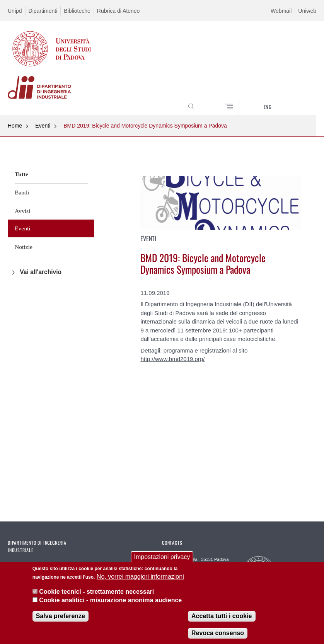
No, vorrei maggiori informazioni (140, 583)
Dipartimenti (43, 11)
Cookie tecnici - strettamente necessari (96, 598)
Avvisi (22, 211)
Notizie (24, 247)
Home (15, 126)
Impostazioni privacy (162, 563)
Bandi (22, 192)
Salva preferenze (61, 623)
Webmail (281, 11)
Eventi (43, 126)
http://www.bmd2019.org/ (172, 359)
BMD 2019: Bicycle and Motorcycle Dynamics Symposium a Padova (145, 126)
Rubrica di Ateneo (119, 11)
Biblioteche (77, 11)
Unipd (15, 11)
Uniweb (307, 11)
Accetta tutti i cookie (222, 623)
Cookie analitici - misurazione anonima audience (110, 607)
